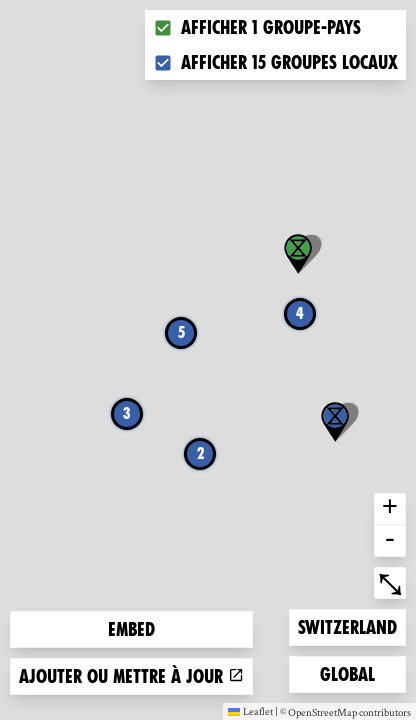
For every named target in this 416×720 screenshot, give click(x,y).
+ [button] (390, 509)
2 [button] (200, 453)
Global (352, 672)
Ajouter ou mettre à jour (131, 676)
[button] (335, 422)
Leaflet (250, 711)
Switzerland (347, 625)
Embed (131, 629)
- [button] (390, 541)
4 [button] (300, 313)
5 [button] (181, 332)
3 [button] (127, 413)
